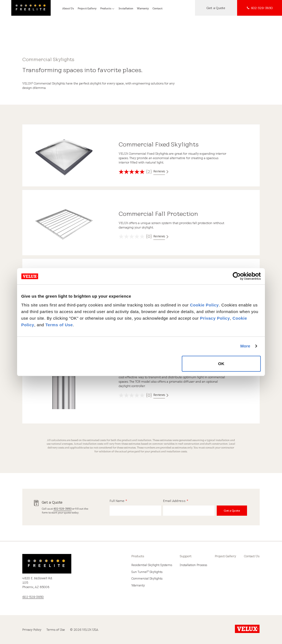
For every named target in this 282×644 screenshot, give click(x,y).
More (245, 346)
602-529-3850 (63, 509)
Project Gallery (225, 556)
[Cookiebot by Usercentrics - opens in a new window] (237, 276)
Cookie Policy (204, 305)
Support (186, 556)
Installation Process (193, 565)
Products (138, 556)
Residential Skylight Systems (152, 565)
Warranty (138, 585)
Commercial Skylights (147, 578)
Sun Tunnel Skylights (147, 572)
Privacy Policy (215, 318)
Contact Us (252, 556)
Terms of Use (59, 325)
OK (221, 364)
